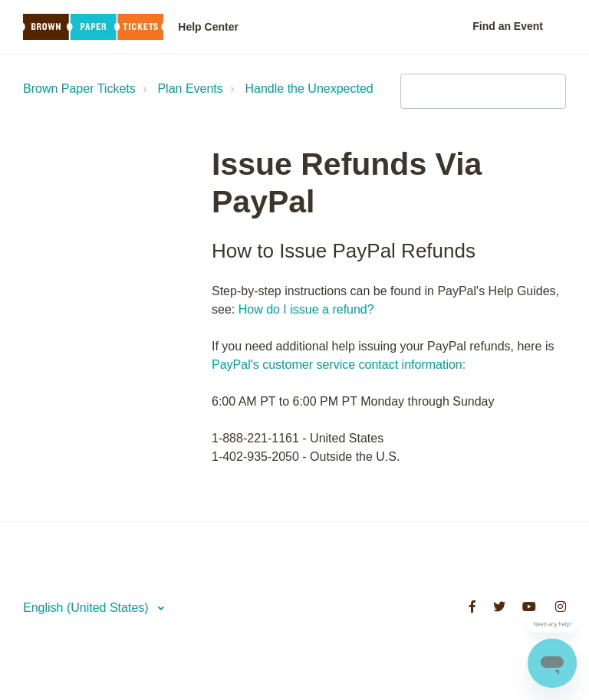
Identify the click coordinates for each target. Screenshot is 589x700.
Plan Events (190, 89)
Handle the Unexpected (309, 89)
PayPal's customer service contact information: (339, 365)
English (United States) (87, 608)
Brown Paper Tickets (79, 89)
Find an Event (508, 26)
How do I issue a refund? (306, 309)
